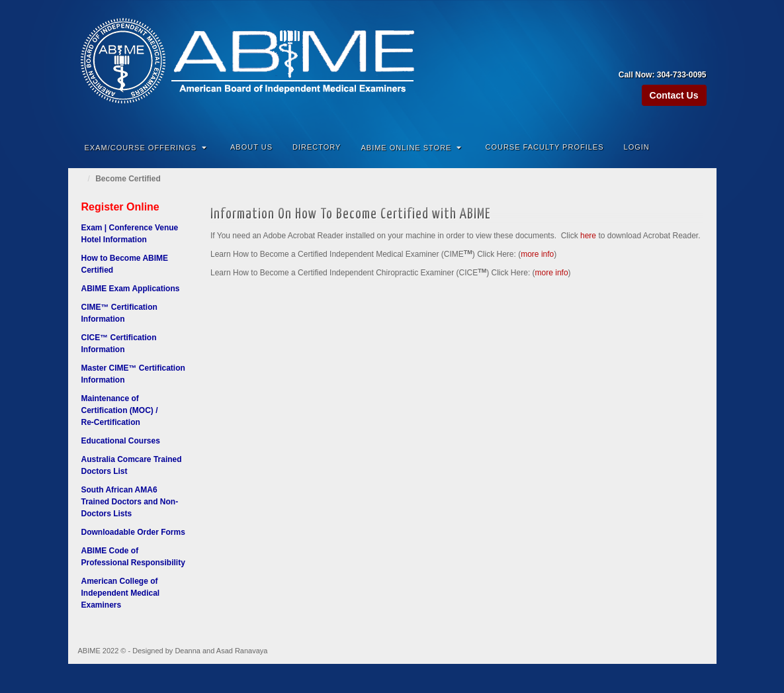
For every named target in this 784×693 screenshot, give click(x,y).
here (588, 236)
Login (637, 147)
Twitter (698, 56)
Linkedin (680, 56)
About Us (251, 147)
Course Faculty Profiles (544, 147)
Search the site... (698, 147)
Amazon (644, 56)
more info (537, 254)
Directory (317, 147)
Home (81, 179)
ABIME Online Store (411, 148)
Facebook (662, 56)
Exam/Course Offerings (146, 148)
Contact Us (674, 95)
